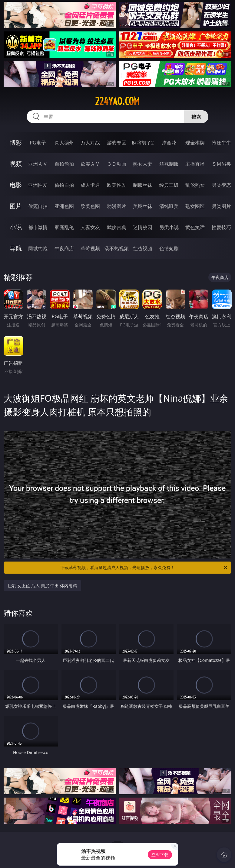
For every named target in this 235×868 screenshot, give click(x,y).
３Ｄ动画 (117, 164)
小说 (16, 227)
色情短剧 (169, 248)
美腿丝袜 (143, 206)
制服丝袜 (143, 185)
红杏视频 (143, 248)
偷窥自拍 (38, 206)
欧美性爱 (117, 185)
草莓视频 (90, 248)
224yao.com (117, 101)
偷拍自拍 (64, 185)
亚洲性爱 (38, 185)
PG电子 (38, 143)
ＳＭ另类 (221, 164)
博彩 (16, 143)
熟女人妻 (143, 164)
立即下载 (160, 855)
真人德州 (64, 143)
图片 (16, 206)
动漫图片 (117, 206)
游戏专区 (117, 143)
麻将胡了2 (143, 143)
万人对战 (90, 143)
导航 (16, 248)
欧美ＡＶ (90, 164)
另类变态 (221, 185)
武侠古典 (117, 227)
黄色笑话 (195, 227)
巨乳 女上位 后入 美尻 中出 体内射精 (42, 586)
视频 (16, 164)
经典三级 (169, 185)
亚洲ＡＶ (38, 164)
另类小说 (169, 227)
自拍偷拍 (64, 164)
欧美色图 (90, 206)
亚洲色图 (64, 206)
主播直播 (195, 164)
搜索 (196, 117)
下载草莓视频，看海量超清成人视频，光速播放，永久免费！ (144, 568)
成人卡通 (90, 185)
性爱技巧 (221, 227)
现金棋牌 (195, 143)
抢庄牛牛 (221, 143)
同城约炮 (38, 248)
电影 (16, 185)
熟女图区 (195, 206)
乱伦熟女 (195, 185)
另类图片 (221, 206)
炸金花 (169, 143)
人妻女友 (90, 227)
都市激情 (38, 227)
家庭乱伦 (64, 227)
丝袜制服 (169, 164)
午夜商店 (64, 248)
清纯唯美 (169, 206)
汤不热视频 (117, 248)
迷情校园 (143, 227)
